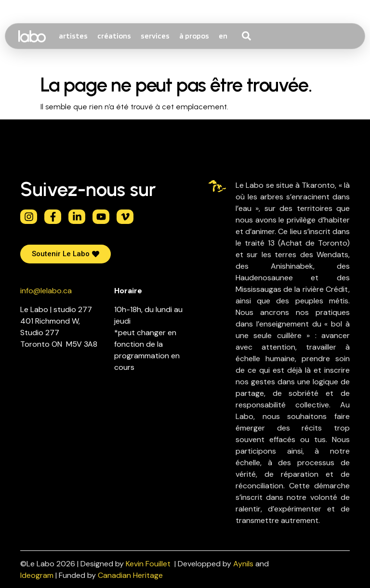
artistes (73, 36)
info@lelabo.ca (46, 291)
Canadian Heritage (130, 575)
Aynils (243, 564)
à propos (194, 36)
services (155, 36)
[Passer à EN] (223, 36)
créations (114, 36)
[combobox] (264, 36)
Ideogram (37, 575)
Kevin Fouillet (148, 564)
